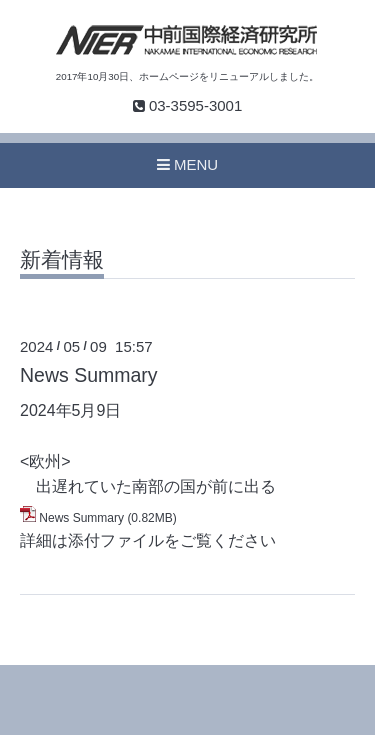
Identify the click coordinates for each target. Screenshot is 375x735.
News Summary (89, 375)
